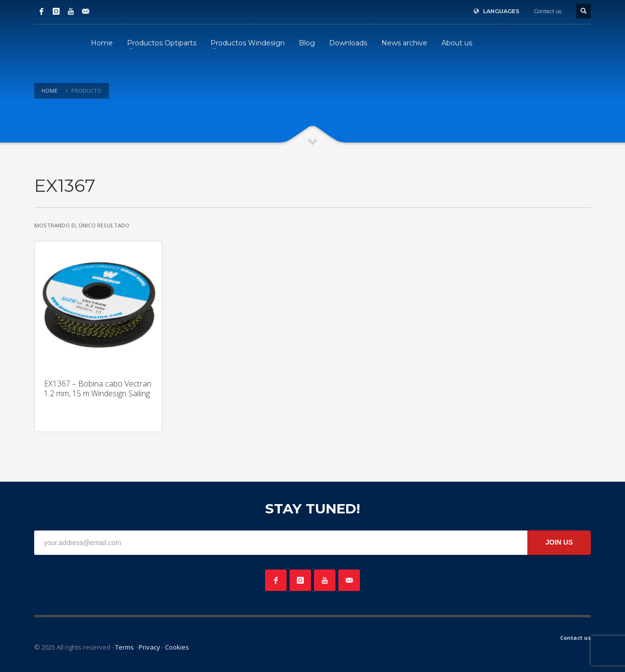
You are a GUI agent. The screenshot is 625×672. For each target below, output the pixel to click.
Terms (125, 647)
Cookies (177, 647)
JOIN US (559, 542)
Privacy (149, 647)
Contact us (548, 11)
